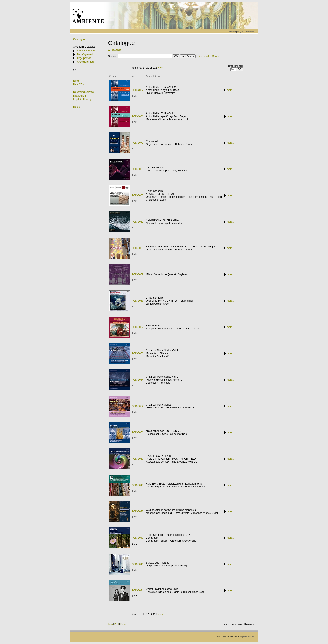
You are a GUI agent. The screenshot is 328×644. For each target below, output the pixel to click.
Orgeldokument (84, 62)
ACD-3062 (138, 222)
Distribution (79, 96)
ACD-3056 (138, 353)
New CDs (79, 84)
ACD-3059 (138, 274)
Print (117, 624)
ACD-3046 (138, 564)
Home (77, 107)
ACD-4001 (138, 116)
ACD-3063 (138, 195)
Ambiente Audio (84, 51)
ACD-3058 (138, 301)
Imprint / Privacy (82, 99)
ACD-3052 (138, 406)
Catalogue (79, 39)
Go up (123, 624)
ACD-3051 (138, 432)
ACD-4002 (138, 90)
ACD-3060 (138, 248)
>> (161, 68)
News (76, 81)
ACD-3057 (138, 327)
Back (110, 624)
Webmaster (249, 637)
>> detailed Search (210, 56)
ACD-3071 (138, 143)
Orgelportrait (82, 58)
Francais (250, 31)
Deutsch (232, 31)
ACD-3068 (138, 169)
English (241, 31)
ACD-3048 (138, 511)
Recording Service (83, 92)
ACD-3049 (138, 485)
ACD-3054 (138, 380)
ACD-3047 (138, 538)
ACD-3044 (138, 590)
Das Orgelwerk (83, 54)
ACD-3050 (138, 459)
